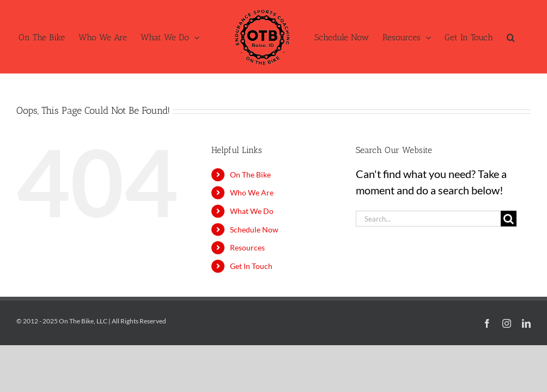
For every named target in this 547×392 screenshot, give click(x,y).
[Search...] (428, 219)
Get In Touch (251, 266)
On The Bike (250, 174)
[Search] (509, 219)
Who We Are (252, 192)
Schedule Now (254, 229)
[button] (511, 37)
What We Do (252, 211)
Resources (247, 247)
